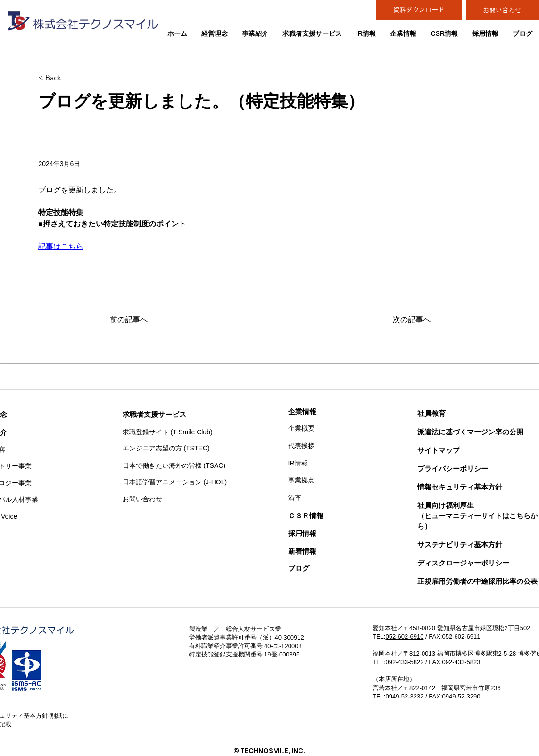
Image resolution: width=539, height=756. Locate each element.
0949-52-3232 (404, 696)
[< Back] (69, 78)
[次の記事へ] (407, 320)
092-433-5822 (404, 662)
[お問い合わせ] (502, 10)
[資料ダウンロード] (419, 10)
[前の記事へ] (141, 320)
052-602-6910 (404, 636)
